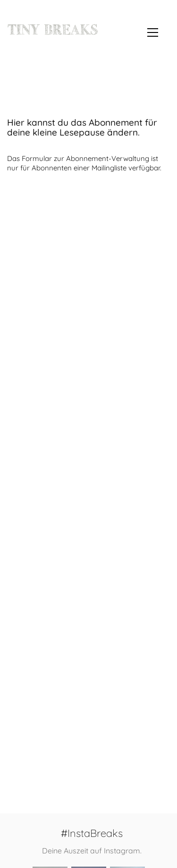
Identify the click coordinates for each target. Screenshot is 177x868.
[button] (153, 32)
